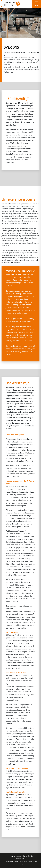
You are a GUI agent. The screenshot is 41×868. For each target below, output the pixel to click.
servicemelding (22, 827)
